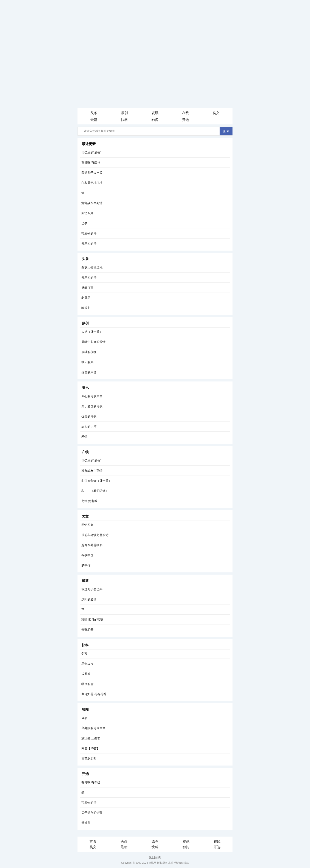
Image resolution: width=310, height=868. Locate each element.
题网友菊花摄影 (92, 545)
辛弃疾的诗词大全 (93, 728)
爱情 (84, 437)
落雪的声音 (89, 372)
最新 (85, 581)
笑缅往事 (87, 288)
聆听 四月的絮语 (92, 620)
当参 (84, 223)
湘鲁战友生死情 (92, 203)
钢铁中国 (87, 555)
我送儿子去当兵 (92, 173)
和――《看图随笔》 (95, 491)
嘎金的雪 (87, 684)
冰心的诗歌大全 (92, 396)
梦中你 (86, 565)
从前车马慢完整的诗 (95, 535)
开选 (85, 774)
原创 (85, 323)
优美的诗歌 (89, 416)
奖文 (85, 516)
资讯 (85, 387)
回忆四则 (87, 213)
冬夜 (84, 654)
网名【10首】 (91, 748)
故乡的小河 (89, 426)
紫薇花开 (87, 630)
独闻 (85, 709)
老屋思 (86, 298)
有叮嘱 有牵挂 (91, 163)
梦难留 (86, 823)
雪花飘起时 (89, 758)
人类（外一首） (92, 332)
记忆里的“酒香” (91, 460)
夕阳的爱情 (89, 599)
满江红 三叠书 (91, 738)
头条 (85, 259)
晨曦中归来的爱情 (93, 342)
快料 (85, 645)
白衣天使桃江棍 (92, 183)
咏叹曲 (86, 308)
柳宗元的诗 (89, 243)
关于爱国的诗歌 (92, 406)
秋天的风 (87, 362)
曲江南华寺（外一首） (96, 481)
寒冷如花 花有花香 (94, 694)
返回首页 (155, 857)
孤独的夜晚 (89, 352)
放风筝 (86, 674)
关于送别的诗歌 (92, 813)
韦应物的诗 (89, 233)
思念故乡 (87, 664)
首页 (93, 841)
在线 (85, 452)
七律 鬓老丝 (89, 501)
